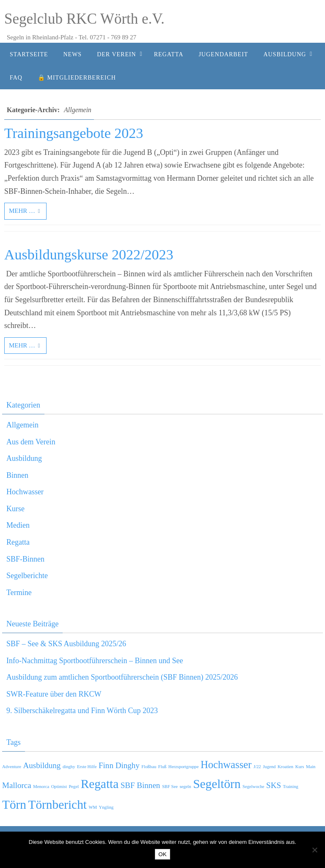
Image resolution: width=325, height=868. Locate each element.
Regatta (18, 542)
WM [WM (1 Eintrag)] (93, 807)
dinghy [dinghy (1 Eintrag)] (69, 767)
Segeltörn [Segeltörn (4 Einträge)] (217, 784)
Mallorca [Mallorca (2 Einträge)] (17, 785)
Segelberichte (27, 576)
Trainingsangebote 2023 (74, 133)
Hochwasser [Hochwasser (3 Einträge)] (226, 765)
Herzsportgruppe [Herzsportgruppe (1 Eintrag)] (184, 767)
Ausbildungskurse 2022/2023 (89, 255)
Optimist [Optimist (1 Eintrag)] (59, 787)
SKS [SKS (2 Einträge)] (274, 785)
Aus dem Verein (31, 442)
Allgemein (22, 425)
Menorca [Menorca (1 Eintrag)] (41, 787)
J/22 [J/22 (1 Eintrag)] (257, 767)
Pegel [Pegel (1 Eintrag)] (74, 787)
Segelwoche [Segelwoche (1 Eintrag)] (253, 787)
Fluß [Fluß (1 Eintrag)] (162, 767)
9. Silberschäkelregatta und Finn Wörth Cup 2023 (82, 711)
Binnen (17, 475)
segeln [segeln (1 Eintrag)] (185, 787)
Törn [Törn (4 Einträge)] (14, 805)
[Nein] (314, 850)
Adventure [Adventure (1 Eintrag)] (12, 767)
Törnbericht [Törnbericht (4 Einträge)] (58, 805)
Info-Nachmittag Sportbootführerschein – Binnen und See (95, 661)
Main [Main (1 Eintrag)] (311, 767)
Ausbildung (24, 458)
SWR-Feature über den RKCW (54, 694)
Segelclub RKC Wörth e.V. (84, 19)
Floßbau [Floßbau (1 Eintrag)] (149, 767)
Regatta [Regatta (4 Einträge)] (100, 784)
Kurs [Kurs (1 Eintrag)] (300, 767)
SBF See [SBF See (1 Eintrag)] (170, 787)
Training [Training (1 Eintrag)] (291, 787)
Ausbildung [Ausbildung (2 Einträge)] (42, 765)
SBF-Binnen (25, 559)
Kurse (15, 509)
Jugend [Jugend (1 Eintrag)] (269, 767)
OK (162, 854)
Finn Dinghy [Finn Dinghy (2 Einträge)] (119, 765)
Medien (18, 525)
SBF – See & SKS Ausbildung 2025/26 (66, 644)
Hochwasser (25, 492)
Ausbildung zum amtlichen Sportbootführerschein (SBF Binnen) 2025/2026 (122, 677)
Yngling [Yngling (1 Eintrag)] (106, 807)
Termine (19, 592)
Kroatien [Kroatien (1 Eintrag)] (285, 767)
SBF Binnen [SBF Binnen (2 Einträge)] (140, 785)
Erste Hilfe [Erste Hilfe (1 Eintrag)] (87, 767)
